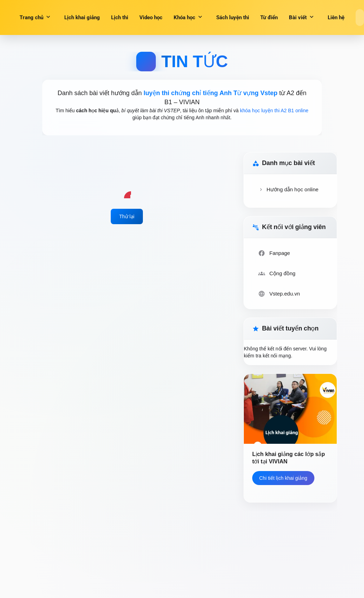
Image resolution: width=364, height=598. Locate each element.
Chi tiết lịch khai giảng (283, 478)
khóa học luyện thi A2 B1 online (274, 111)
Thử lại (127, 216)
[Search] (360, 17)
